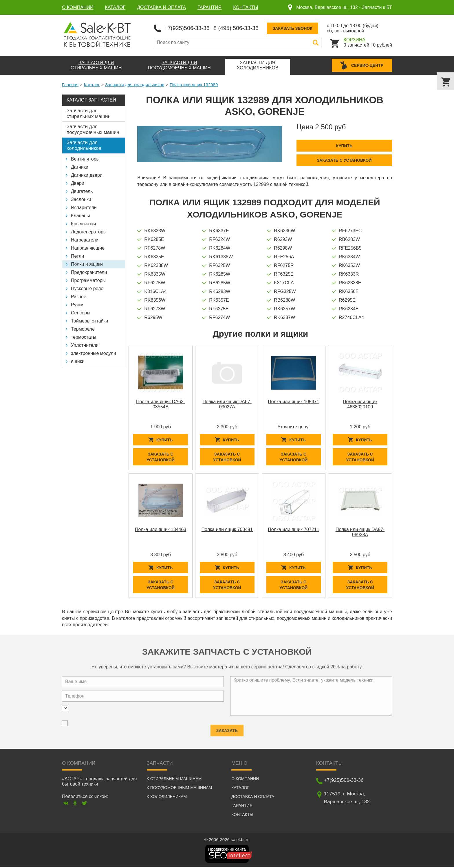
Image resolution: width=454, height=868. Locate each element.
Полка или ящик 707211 (293, 530)
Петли (77, 256)
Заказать (227, 727)
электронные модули (94, 353)
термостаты (84, 337)
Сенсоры (81, 313)
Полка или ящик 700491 (227, 530)
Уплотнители (85, 345)
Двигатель (82, 191)
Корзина (355, 39)
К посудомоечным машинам (180, 788)
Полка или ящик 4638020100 (360, 404)
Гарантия (209, 7)
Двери (78, 183)
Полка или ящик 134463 (161, 530)
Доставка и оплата (161, 7)
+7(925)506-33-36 (188, 28)
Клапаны (80, 215)
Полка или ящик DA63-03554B (161, 404)
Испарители (84, 207)
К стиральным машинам (174, 779)
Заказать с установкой (344, 160)
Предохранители (89, 272)
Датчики (80, 167)
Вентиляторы (85, 159)
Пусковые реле (87, 288)
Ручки (77, 304)
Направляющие (88, 248)
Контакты (246, 7)
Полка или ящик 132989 (194, 84)
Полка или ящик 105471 (293, 401)
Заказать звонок (296, 28)
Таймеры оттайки (89, 321)
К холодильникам (167, 797)
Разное (79, 296)
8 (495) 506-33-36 (238, 28)
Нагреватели (85, 240)
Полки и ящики (87, 264)
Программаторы (88, 280)
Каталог (115, 7)
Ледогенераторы (89, 232)
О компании (78, 7)
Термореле (83, 329)
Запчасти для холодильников (135, 84)
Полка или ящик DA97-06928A (360, 532)
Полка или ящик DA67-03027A (227, 404)
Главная (70, 84)
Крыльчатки (83, 223)
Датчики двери (87, 175)
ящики (78, 361)
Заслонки (81, 199)
